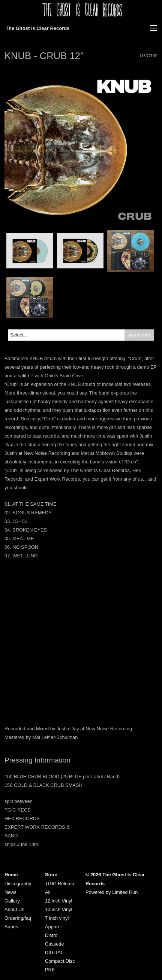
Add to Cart (139, 335)
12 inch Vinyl (58, 901)
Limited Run (125, 892)
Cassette (55, 944)
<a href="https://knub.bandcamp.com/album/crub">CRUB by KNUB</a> (81, 692)
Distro (51, 935)
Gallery (12, 901)
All (48, 892)
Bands (11, 927)
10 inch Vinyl (58, 909)
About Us (14, 909)
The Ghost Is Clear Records (38, 28)
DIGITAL (54, 952)
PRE (50, 970)
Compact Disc (60, 961)
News (10, 892)
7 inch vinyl (57, 918)
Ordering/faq (18, 918)
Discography (18, 884)
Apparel (53, 927)
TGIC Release (60, 884)
